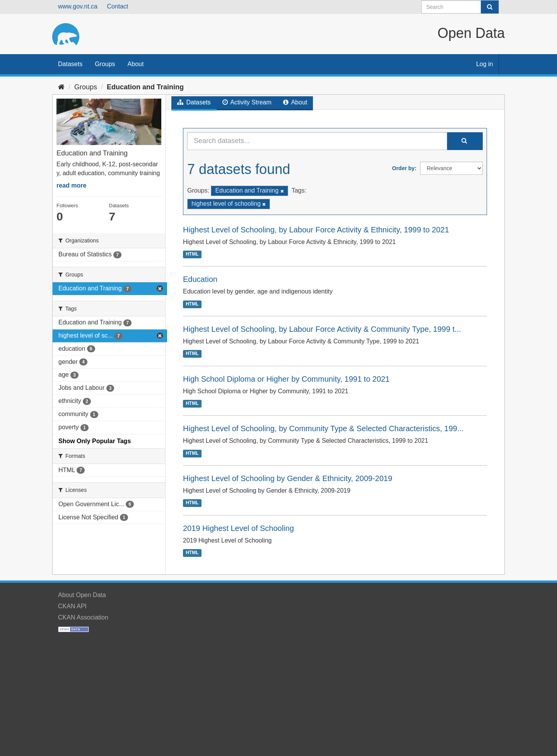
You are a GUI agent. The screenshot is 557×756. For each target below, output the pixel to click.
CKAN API (72, 606)
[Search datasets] (460, 7)
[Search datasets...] (317, 141)
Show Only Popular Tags (95, 441)
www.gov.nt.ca (78, 6)
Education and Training (145, 87)
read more (71, 185)
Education (200, 279)
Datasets (70, 64)
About (136, 64)
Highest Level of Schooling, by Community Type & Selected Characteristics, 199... (323, 428)
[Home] (61, 87)
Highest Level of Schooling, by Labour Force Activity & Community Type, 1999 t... (322, 329)
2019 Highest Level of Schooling (238, 528)
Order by (403, 168)
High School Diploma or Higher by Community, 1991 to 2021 (286, 379)
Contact (117, 6)
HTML (192, 254)
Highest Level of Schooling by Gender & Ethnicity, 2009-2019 (288, 478)
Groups (105, 64)
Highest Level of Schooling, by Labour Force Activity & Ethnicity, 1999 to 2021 (316, 230)
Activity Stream (247, 102)
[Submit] (490, 7)
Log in (485, 64)
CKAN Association (83, 617)
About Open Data (82, 595)
